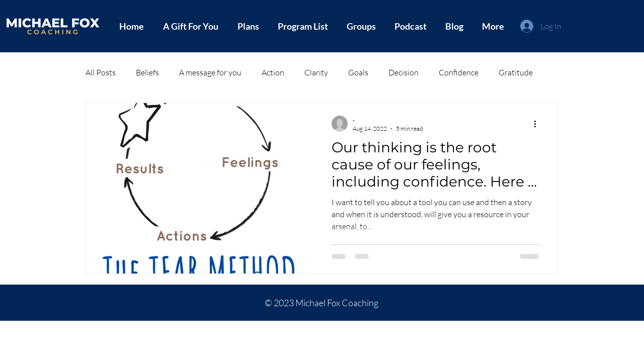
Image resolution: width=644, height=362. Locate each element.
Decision (404, 72)
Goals (358, 72)
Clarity (316, 72)
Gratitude (516, 72)
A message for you (210, 72)
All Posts (101, 72)
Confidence (459, 72)
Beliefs (147, 72)
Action (273, 72)
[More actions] (538, 124)
